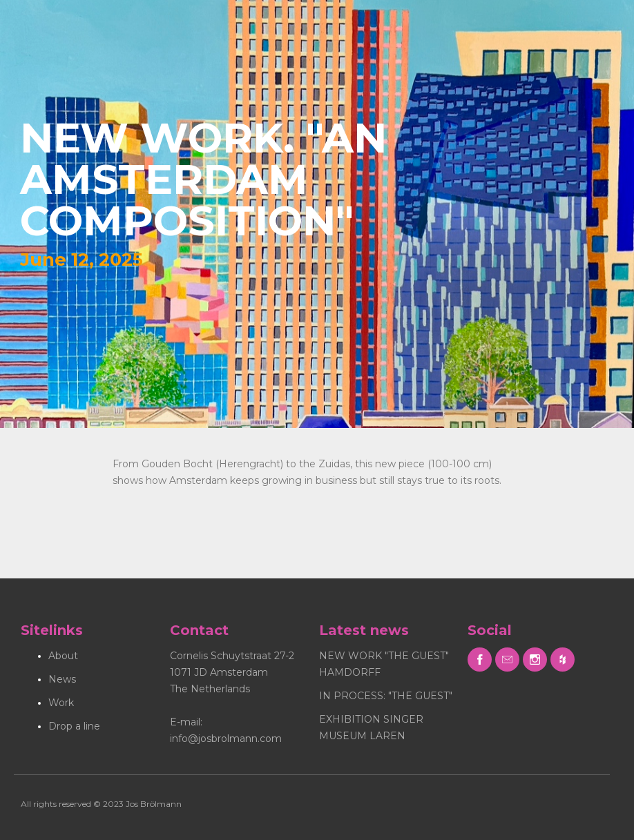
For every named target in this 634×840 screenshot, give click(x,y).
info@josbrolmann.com (226, 739)
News (62, 679)
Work (61, 703)
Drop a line (74, 726)
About (63, 656)
